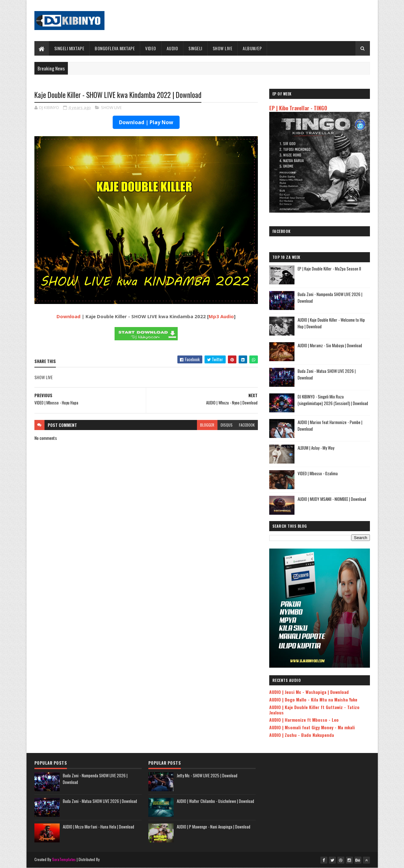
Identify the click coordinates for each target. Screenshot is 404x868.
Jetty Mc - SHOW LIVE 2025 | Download (207, 775)
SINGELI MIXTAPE (69, 48)
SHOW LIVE (223, 48)
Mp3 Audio (221, 316)
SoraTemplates (64, 859)
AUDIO (172, 48)
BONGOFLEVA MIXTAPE (115, 48)
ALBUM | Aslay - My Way (316, 448)
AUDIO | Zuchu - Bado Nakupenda (302, 735)
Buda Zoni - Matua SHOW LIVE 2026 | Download (100, 801)
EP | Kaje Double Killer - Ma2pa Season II (329, 269)
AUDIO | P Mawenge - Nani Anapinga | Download (214, 827)
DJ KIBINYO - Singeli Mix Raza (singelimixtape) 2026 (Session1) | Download (333, 400)
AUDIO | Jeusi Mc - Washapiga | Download (309, 692)
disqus (227, 425)
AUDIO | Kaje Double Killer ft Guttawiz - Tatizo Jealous (314, 710)
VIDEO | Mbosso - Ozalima (318, 473)
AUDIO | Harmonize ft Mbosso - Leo (304, 720)
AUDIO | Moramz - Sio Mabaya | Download (330, 345)
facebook (247, 425)
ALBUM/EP (252, 48)
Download (68, 316)
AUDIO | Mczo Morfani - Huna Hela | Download (98, 827)
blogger (207, 425)
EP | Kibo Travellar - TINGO (298, 108)
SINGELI (195, 48)
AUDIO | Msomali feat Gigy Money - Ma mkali (312, 727)
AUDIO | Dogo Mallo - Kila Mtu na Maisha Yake (313, 699)
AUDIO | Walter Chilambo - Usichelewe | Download (215, 801)
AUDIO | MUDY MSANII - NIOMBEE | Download (332, 499)
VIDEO (151, 48)
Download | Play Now (146, 122)
